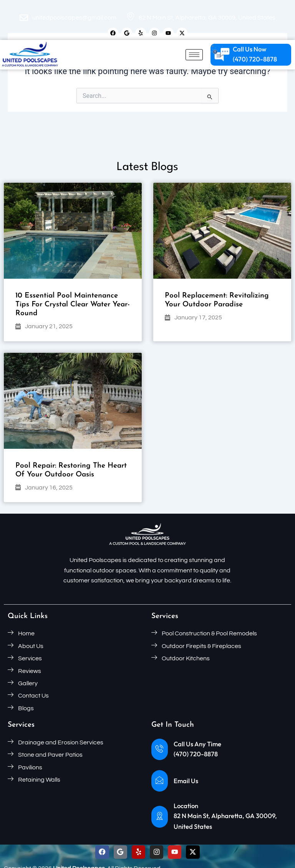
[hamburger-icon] (194, 55)
